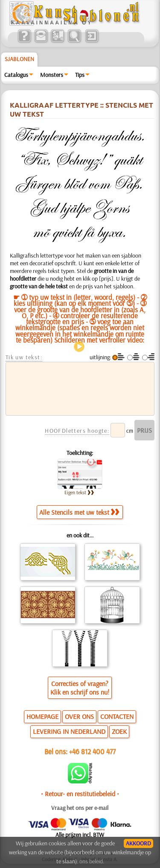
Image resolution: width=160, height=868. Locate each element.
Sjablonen (19, 59)
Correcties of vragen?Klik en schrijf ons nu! (80, 688)
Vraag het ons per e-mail (80, 808)
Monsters (52, 75)
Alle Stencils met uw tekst (79, 512)
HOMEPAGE (42, 716)
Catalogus (16, 75)
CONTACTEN (117, 716)
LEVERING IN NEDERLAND (69, 731)
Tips (80, 75)
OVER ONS (79, 716)
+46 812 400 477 (92, 751)
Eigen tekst (79, 492)
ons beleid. (92, 861)
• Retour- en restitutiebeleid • (80, 794)
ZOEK (119, 731)
